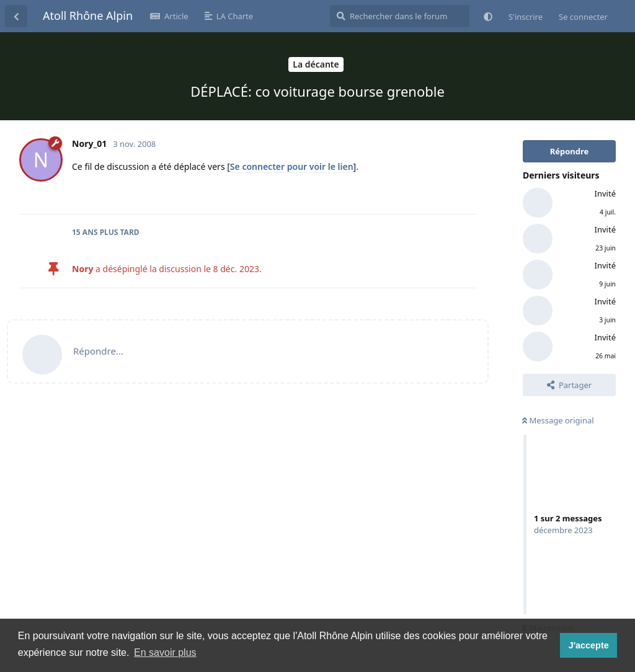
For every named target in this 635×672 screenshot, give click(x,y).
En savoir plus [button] (165, 652)
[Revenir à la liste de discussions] (16, 16)
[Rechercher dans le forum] (400, 16)
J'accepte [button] (589, 645)
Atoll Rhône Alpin (88, 15)
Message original (558, 420)
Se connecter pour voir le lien (292, 166)
